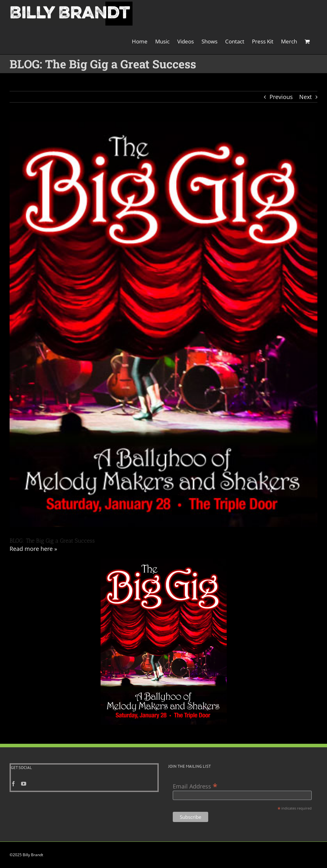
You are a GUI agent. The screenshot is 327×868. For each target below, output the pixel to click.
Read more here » (33, 549)
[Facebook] (13, 784)
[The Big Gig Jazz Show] (163, 324)
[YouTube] (24, 784)
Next (305, 97)
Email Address (195, 786)
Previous (281, 97)
